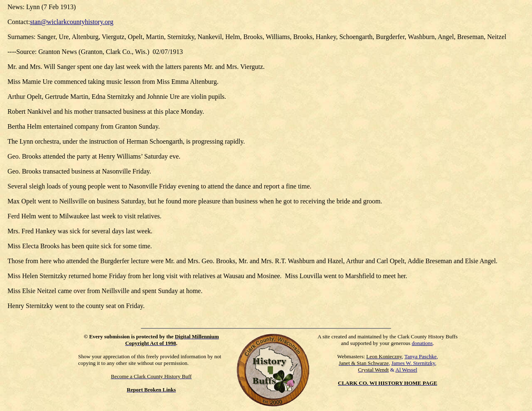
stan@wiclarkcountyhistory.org (71, 22)
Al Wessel (406, 370)
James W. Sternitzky (413, 363)
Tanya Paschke (420, 356)
